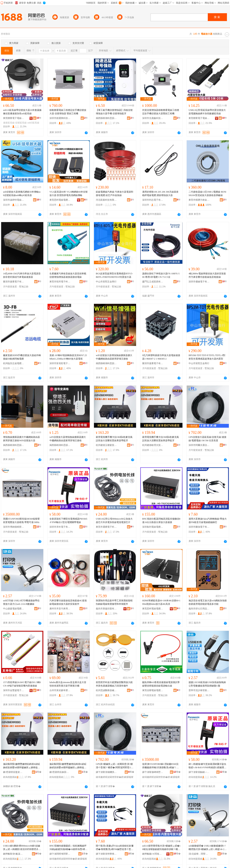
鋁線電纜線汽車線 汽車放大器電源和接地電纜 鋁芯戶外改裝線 (115, 194)
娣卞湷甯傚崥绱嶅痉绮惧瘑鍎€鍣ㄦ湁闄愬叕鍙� (153, 772)
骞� (38, 772)
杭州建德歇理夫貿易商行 (153, 445)
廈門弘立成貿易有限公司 (153, 282)
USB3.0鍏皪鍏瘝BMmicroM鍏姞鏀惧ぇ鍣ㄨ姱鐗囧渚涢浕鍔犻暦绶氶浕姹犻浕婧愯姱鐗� (22, 848)
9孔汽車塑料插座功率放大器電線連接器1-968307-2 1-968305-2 (161, 357)
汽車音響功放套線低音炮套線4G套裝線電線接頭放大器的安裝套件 (68, 602)
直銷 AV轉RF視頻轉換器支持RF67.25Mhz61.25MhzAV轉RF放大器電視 (68, 357)
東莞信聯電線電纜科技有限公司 (153, 690)
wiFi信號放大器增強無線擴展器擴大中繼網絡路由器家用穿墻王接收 (114, 357)
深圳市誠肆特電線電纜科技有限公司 (14, 200)
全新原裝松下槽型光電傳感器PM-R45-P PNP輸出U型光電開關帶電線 (68, 521)
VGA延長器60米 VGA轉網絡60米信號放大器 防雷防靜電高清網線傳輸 (69, 194)
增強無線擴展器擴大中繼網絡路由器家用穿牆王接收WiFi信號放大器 (21, 439)
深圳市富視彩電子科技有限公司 (60, 363)
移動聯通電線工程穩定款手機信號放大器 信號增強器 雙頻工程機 (68, 112)
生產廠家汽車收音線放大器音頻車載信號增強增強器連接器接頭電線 (68, 275)
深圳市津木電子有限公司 (60, 527)
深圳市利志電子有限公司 (153, 200)
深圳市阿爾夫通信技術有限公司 (199, 445)
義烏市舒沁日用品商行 (199, 609)
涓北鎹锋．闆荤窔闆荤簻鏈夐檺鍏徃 (199, 854)
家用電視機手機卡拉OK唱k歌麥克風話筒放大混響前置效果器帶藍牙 (114, 439)
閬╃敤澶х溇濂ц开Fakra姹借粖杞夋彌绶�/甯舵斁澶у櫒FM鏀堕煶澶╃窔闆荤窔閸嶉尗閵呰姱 (115, 848)
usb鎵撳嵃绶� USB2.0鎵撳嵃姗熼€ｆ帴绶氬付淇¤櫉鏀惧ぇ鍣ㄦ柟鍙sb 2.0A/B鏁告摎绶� (207, 848)
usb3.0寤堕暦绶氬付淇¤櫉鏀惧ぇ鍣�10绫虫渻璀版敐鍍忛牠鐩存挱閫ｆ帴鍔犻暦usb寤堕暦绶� (161, 848)
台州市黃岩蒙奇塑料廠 (60, 690)
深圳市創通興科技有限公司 (60, 118)
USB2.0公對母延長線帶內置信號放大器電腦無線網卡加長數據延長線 (207, 112)
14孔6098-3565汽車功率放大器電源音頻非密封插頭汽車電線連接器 (22, 275)
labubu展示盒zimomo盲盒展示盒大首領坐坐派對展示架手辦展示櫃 (68, 684)
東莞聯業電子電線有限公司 (14, 118)
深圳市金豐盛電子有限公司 (14, 690)
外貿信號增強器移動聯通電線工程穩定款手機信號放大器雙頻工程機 (161, 112)
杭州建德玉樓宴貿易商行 (106, 445)
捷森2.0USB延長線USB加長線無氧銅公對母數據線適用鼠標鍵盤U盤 (207, 684)
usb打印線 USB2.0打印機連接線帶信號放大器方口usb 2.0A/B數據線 (21, 602)
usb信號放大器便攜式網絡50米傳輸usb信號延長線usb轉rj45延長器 (22, 194)
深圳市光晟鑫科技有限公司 (153, 118)
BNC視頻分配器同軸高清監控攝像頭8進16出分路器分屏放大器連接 (161, 521)
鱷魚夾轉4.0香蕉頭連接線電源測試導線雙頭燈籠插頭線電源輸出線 (161, 684)
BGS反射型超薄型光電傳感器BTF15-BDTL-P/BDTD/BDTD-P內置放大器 (114, 275)
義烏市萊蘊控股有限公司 (106, 609)
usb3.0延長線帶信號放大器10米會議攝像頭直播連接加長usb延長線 (22, 112)
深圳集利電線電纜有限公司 (153, 527)
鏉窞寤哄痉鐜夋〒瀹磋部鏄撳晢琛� (14, 772)
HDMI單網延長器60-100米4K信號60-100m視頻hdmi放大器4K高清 (161, 602)
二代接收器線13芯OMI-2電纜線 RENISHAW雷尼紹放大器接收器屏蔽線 (207, 194)
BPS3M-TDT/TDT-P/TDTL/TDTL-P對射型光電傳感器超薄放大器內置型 (207, 357)
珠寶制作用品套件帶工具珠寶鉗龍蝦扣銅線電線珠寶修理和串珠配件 (114, 602)
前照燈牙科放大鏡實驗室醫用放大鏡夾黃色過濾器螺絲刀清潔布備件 (114, 684)
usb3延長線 (33, 123)
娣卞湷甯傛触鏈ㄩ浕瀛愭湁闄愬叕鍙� (199, 772)
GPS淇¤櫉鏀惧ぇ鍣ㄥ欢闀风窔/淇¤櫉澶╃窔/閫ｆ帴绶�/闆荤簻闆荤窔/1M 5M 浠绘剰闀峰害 (115, 766)
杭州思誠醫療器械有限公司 (106, 690)
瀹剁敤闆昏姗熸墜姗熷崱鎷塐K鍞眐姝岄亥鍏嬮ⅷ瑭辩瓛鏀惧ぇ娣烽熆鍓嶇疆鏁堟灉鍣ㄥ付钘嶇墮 (22, 766)
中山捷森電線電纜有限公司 (14, 609)
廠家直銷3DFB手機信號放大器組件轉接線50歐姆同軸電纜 (22, 357)
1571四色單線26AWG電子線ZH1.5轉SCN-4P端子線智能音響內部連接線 (22, 684)
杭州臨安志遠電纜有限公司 (14, 363)
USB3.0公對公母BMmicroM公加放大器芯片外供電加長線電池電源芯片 (114, 521)
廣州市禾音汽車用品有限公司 (60, 609)
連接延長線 (9, 123)
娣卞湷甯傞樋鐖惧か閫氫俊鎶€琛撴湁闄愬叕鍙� (106, 772)
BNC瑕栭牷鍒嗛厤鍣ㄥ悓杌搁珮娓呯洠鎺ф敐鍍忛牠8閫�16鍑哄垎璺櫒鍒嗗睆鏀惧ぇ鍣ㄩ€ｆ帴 (68, 848)
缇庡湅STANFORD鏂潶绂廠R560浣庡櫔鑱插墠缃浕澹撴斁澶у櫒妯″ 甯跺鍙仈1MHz (161, 766)
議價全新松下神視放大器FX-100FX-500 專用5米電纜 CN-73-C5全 (161, 275)
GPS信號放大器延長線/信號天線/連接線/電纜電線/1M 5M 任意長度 (207, 439)
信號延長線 (21, 123)
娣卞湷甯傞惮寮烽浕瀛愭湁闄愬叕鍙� (106, 854)
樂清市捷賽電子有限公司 (14, 282)
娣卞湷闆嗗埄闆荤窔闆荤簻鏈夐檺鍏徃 (60, 854)
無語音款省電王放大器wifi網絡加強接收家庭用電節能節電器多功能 (208, 602)
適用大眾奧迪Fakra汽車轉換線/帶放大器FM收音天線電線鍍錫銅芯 (208, 521)
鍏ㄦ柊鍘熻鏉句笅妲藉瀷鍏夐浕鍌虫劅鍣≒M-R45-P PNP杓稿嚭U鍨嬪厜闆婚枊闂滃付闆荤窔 (207, 766)
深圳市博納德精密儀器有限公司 (14, 527)
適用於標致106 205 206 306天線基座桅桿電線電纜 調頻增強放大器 (160, 194)
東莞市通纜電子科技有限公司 (106, 527)
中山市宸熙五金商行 (106, 282)
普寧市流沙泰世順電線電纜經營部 (199, 690)
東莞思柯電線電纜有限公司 (60, 200)
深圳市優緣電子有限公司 (199, 282)
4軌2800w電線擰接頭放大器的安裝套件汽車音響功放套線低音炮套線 (207, 275)
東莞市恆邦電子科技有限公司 (60, 282)
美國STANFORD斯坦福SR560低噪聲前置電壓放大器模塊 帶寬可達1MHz (21, 521)
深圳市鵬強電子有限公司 (199, 527)
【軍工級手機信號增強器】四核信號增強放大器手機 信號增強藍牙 (114, 112)
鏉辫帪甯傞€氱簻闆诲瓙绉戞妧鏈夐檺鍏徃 (14, 854)
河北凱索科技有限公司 (106, 200)
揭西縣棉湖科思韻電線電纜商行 (106, 118)
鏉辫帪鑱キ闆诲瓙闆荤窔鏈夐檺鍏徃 (153, 854)
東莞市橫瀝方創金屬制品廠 (199, 200)
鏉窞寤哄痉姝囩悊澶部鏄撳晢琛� (60, 772)
